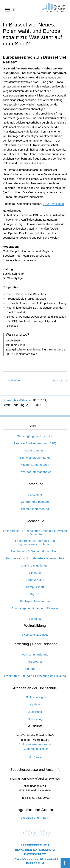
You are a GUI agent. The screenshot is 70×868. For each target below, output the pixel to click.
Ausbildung (35, 712)
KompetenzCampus (36, 635)
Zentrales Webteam (18, 400)
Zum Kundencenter (36, 749)
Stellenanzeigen (36, 697)
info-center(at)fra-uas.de (36, 744)
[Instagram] (39, 833)
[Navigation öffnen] (7, 9)
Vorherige (11, 380)
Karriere (35, 704)
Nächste (59, 380)
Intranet (36, 619)
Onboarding (35, 719)
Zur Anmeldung (54, 204)
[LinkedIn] (31, 833)
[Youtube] (46, 833)
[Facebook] (24, 833)
